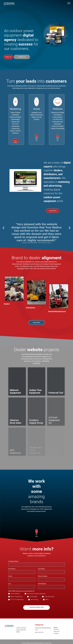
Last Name (41, 569)
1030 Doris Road (21, 628)
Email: (10, 576)
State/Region (42, 584)
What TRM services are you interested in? (21, 591)
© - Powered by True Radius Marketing (33, 643)
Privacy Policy (48, 643)
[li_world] (15, 105)
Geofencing (15, 128)
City (10, 584)
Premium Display (15, 117)
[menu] (69, 3)
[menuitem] (56, 628)
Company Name (13, 561)
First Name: (12, 569)
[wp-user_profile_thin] (36, 105)
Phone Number (43, 576)
